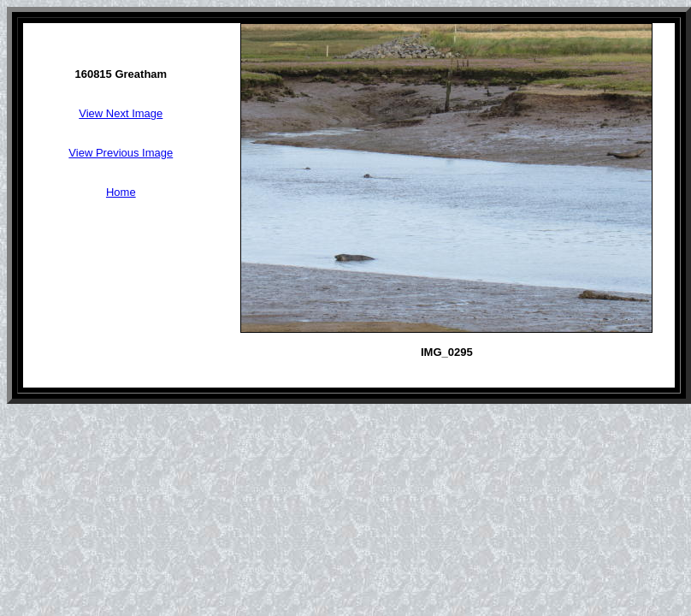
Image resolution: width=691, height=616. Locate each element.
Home (121, 192)
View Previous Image (121, 153)
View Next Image (121, 113)
